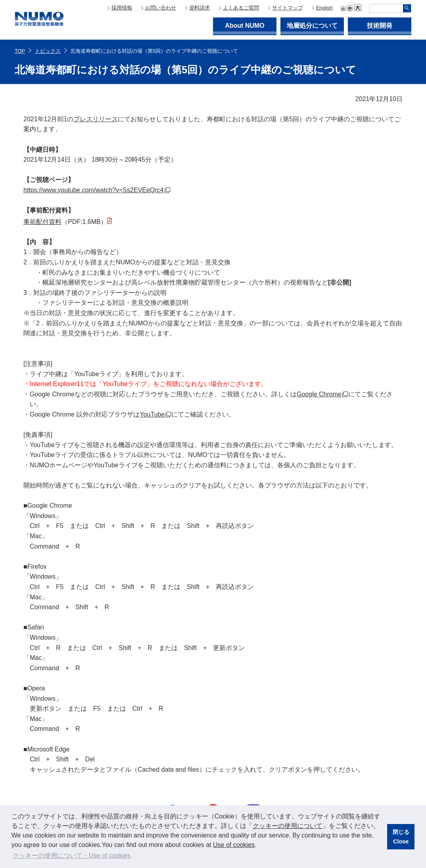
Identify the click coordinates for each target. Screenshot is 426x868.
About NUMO (245, 26)
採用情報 (122, 8)
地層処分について (312, 26)
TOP (20, 51)
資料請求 (200, 8)
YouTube (152, 414)
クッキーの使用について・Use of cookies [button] (72, 856)
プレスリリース (96, 119)
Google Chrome (319, 394)
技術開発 (380, 26)
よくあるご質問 (241, 8)
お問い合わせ (161, 8)
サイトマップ (288, 8)
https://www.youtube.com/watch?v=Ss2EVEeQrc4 (94, 190)
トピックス (48, 51)
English (324, 8)
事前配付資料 (42, 222)
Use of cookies (234, 845)
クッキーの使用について (288, 826)
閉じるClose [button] (401, 837)
